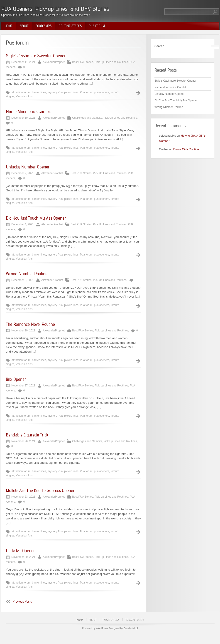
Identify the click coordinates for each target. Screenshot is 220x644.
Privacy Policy (134, 620)
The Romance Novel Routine (30, 324)
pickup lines (71, 92)
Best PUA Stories (83, 62)
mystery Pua (55, 92)
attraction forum (21, 92)
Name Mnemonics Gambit (28, 111)
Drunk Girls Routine (186, 149)
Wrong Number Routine (27, 274)
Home (9, 26)
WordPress (102, 628)
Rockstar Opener (20, 551)
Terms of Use (111, 620)
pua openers (102, 92)
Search (159, 46)
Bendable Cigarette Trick (27, 435)
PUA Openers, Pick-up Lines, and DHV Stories (55, 9)
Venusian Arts (24, 96)
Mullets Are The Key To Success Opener (40, 490)
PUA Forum (97, 26)
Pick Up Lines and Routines (111, 62)
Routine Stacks (70, 26)
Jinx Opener (16, 379)
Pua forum (86, 92)
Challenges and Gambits (87, 118)
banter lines (39, 92)
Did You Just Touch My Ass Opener (36, 218)
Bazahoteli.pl (131, 628)
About (24, 26)
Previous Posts (22, 601)
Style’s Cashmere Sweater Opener (36, 56)
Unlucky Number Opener (28, 167)
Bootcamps (43, 26)
